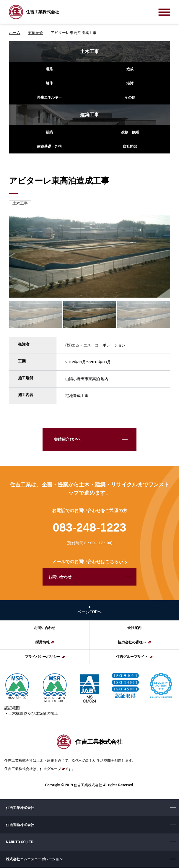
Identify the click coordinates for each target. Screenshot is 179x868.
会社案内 (134, 628)
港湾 (130, 83)
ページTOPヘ (90, 612)
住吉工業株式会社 (20, 808)
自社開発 (130, 146)
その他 (130, 97)
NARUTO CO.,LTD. (20, 842)
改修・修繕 (130, 132)
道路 (49, 69)
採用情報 (43, 643)
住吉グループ (51, 769)
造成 (130, 69)
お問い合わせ (60, 577)
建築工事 (89, 115)
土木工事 (89, 52)
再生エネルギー (49, 97)
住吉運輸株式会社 (20, 825)
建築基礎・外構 (49, 146)
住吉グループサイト (132, 657)
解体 (49, 83)
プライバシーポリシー (43, 657)
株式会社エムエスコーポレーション (34, 859)
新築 (49, 132)
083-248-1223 (89, 528)
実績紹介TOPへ (67, 440)
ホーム (15, 33)
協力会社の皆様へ (132, 643)
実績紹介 (35, 33)
